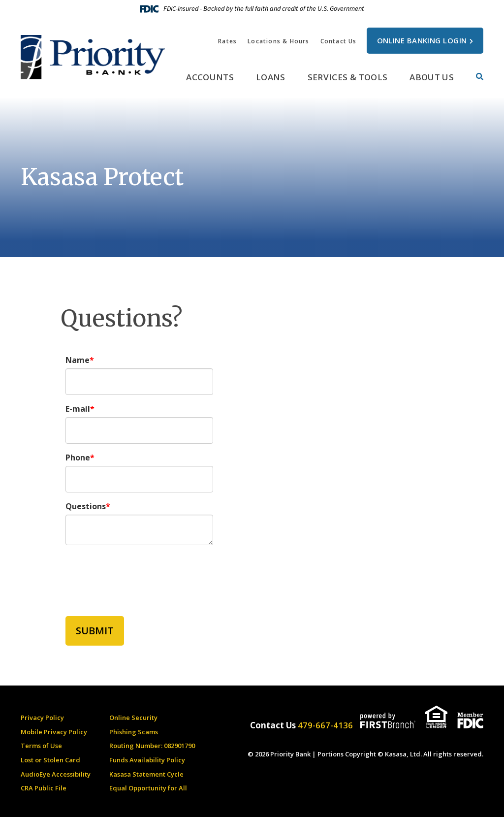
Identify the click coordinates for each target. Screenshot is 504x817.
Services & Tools (347, 77)
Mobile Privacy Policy (54, 732)
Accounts (210, 77)
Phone (78, 458)
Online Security (133, 718)
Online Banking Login (422, 40)
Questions (86, 506)
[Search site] (480, 77)
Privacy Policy (42, 718)
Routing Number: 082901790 (152, 746)
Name (78, 360)
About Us (432, 77)
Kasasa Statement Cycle (146, 774)
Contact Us (339, 41)
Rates (227, 41)
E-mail (78, 409)
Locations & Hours (278, 41)
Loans (271, 77)
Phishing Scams (134, 732)
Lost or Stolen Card (50, 760)
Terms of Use (41, 746)
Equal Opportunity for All (148, 788)
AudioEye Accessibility (56, 774)
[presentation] (140, 575)
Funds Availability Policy (147, 760)
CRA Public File (44, 788)
